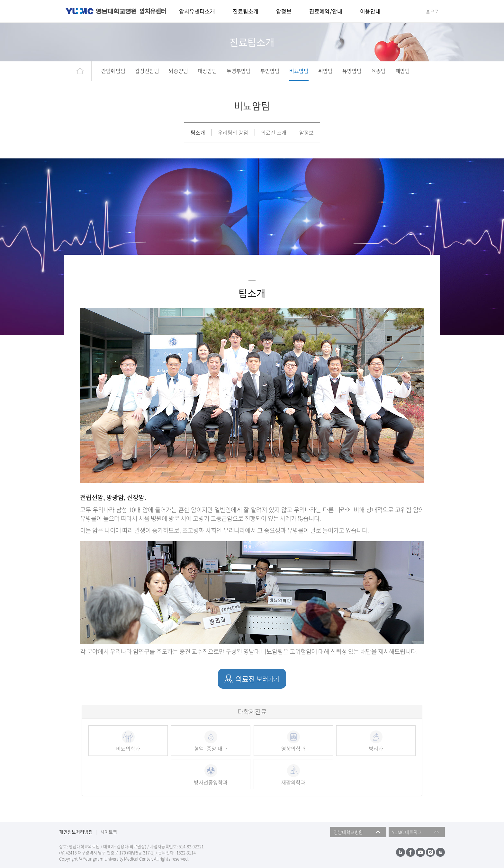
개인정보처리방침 (76, 832)
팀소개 (198, 132)
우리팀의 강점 (233, 132)
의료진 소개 (274, 132)
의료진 (258, 679)
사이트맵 (109, 832)
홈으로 (432, 11)
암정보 (306, 132)
